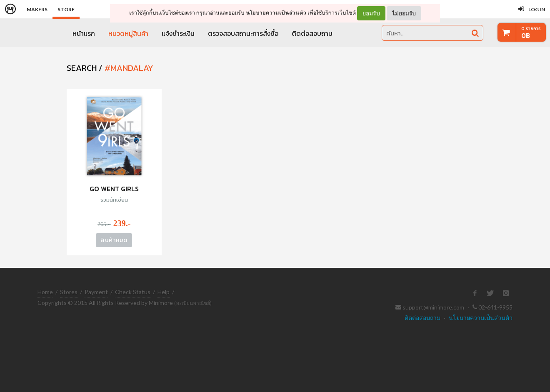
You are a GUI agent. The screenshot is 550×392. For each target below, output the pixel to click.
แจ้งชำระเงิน (178, 33)
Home (45, 292)
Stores (69, 292)
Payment (96, 292)
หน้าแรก (84, 33)
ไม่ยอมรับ (404, 13)
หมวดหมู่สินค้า (128, 33)
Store (66, 9)
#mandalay (129, 68)
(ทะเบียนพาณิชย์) (193, 303)
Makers (37, 9)
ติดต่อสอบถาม (312, 33)
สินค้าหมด (114, 240)
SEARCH (82, 68)
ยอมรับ (371, 13)
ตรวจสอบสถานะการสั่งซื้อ (243, 33)
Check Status (133, 292)
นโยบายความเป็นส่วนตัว (276, 13)
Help (164, 292)
